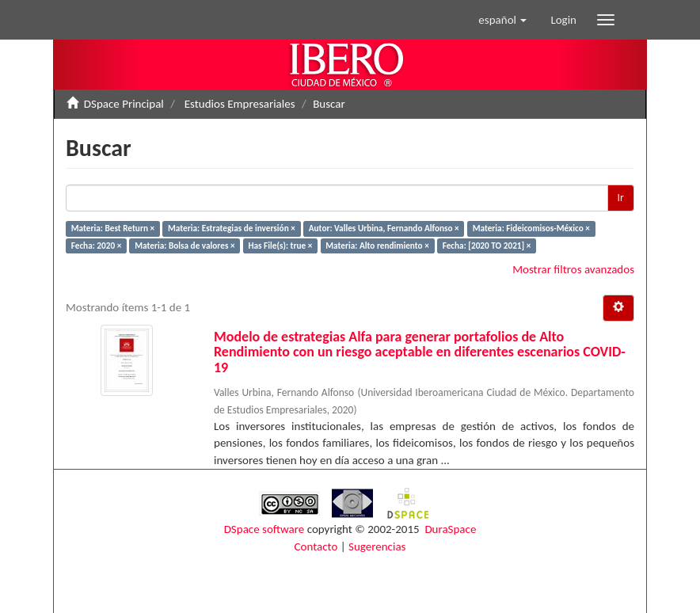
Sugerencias (377, 546)
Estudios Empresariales (240, 104)
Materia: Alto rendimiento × (377, 246)
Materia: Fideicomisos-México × (531, 228)
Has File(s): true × (280, 246)
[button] (502, 20)
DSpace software (264, 529)
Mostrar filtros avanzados (573, 269)
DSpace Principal (124, 104)
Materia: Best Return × (113, 228)
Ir (621, 198)
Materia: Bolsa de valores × (185, 246)
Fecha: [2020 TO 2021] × (487, 246)
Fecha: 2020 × (97, 246)
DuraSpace (450, 529)
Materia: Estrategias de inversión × (232, 228)
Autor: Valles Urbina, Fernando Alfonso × (384, 228)
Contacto (316, 546)
